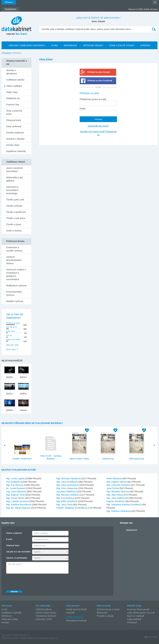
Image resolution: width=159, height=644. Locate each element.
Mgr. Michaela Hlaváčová (69, 479)
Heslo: (83, 109)
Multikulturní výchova (16, 286)
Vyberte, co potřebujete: (17, 558)
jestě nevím (11, 331)
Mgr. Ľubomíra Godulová (119, 485)
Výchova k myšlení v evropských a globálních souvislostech (16, 274)
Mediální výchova (15, 301)
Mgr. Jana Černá (65, 505)
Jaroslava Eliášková (66, 492)
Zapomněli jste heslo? (98, 126)
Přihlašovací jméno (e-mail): (93, 99)
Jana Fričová (113, 488)
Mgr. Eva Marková (65, 498)
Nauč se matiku (134, 616)
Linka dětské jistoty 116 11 (140, 613)
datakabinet (132, 530)
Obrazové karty (14, 120)
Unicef (69, 613)
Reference (7, 616)
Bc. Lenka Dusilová (16, 488)
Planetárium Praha (75, 621)
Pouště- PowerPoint (22, 459)
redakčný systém (27, 638)
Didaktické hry (13, 98)
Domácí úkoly (13, 145)
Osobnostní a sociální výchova (14, 249)
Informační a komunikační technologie (12, 190)
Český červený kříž (75, 609)
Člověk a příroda (14, 206)
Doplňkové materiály (16, 151)
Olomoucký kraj (136, 459)
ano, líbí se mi (11, 327)
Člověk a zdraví (14, 224)
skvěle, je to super (13, 323)
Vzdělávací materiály (12, 613)
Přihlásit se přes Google (99, 72)
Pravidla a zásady (105, 616)
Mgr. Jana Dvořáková (67, 482)
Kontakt (5, 622)
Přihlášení (9, 2)
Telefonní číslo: (13, 546)
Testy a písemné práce (14, 112)
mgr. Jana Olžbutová (16, 492)
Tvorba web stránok (10, 638)
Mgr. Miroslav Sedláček (68, 495)
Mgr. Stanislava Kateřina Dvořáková (124, 505)
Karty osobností (14, 126)
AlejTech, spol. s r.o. (50, 638)
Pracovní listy (13, 105)
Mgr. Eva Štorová (15, 485)
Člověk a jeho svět (15, 200)
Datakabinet (7, 53)
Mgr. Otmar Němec (16, 498)
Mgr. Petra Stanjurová (67, 488)
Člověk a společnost (16, 212)
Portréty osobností (15, 133)
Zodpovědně (133, 619)
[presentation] (30, 581)
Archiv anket (11, 349)
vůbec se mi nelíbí (13, 339)
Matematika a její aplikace (14, 179)
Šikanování (102, 613)
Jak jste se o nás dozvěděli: (18, 552)
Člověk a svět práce (16, 218)
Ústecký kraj (108, 459)
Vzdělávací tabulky (15, 80)
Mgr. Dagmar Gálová (117, 482)
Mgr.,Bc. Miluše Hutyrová (19, 508)
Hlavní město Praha (79, 459)
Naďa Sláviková (114, 479)
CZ (155, 2)
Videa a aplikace (14, 86)
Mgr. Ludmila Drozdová (18, 501)
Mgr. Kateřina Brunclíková (19, 505)
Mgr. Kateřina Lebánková (119, 511)
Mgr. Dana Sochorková (68, 485)
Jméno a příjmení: (14, 533)
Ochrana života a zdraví (108, 609)
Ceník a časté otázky (46, 613)
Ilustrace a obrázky (15, 139)
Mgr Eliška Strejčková (67, 501)
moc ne (9, 335)
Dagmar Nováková (116, 501)
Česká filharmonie (75, 617)
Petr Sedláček (13, 482)
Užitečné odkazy (44, 609)
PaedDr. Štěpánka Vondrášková (72, 508)
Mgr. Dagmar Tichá (16, 495)
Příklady (131, 622)
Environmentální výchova (14, 293)
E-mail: (9, 539)
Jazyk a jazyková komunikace (14, 170)
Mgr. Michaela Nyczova (118, 492)
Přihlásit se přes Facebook (100, 81)
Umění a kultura (14, 231)
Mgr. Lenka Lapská (16, 479)
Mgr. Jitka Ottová (115, 495)
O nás (4, 609)
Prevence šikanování (137, 609)
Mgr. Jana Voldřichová (118, 498)
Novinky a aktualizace (12, 72)
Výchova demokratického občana (14, 260)
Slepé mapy (12, 92)
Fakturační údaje (10, 619)
